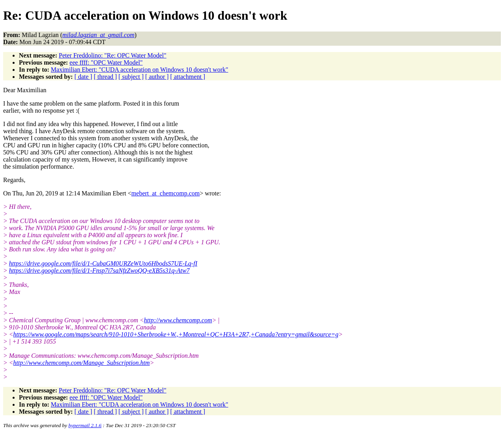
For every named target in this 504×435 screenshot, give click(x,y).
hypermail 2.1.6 (85, 425)
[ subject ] (131, 77)
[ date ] (83, 77)
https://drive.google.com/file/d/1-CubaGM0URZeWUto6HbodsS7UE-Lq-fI (103, 263)
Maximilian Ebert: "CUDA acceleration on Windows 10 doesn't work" (139, 70)
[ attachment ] (188, 77)
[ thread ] (105, 77)
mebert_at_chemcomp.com (166, 193)
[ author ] (157, 77)
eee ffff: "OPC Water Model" (106, 62)
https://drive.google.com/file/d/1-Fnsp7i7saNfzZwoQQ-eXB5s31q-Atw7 (99, 270)
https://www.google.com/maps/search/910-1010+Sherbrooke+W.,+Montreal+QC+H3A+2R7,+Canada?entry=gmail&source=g (176, 334)
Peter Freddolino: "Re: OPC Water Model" (112, 55)
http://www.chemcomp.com (178, 320)
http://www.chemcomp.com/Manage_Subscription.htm (82, 363)
